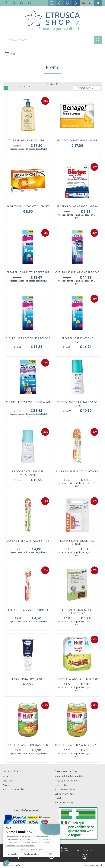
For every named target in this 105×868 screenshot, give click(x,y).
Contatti (58, 798)
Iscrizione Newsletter (65, 789)
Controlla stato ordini (14, 789)
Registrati (8, 781)
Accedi (6, 776)
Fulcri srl (98, 865)
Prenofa (16, 865)
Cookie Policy (61, 785)
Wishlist (7, 785)
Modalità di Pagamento (66, 781)
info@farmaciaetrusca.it (68, 851)
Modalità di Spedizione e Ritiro (69, 776)
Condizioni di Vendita (64, 794)
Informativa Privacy (64, 802)
